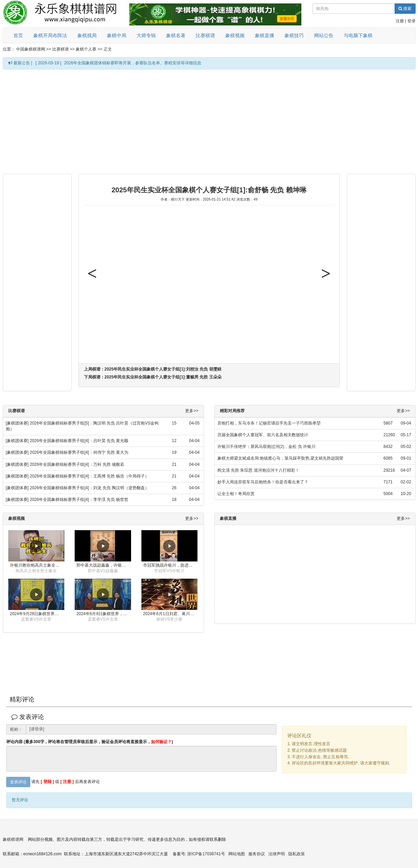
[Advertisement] (179, 121)
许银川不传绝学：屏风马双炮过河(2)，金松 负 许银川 (266, 447)
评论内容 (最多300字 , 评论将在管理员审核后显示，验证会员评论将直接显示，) (90, 742)
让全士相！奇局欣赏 (236, 494)
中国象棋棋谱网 (31, 49)
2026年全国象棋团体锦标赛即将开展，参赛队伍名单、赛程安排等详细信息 (133, 63)
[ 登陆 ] (47, 782)
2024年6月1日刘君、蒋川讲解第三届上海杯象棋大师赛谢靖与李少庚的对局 (170, 614)
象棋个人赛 (86, 49)
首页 (18, 35)
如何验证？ (161, 742)
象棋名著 (176, 35)
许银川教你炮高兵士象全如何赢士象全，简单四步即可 (37, 565)
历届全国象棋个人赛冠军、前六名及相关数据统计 (263, 435)
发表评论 (18, 782)
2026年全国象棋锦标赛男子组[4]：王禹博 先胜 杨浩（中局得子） (90, 476)
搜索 (405, 9)
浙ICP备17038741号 (206, 854)
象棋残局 (87, 35)
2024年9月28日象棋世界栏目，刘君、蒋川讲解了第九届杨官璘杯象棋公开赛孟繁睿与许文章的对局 (37, 614)
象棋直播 (265, 35)
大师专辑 (146, 35)
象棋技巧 (294, 35)
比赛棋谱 (205, 35)
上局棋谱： (153, 369)
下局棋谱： (153, 377)
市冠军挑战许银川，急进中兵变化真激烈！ (170, 565)
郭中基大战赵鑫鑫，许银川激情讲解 (104, 565)
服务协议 (257, 854)
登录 (411, 21)
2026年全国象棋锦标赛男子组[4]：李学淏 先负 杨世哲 (79, 500)
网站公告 (324, 35)
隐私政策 (297, 854)
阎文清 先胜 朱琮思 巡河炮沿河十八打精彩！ (258, 470)
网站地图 (237, 854)
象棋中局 (117, 35)
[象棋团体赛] (17, 423)
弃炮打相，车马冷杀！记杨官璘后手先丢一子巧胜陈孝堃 (269, 423)
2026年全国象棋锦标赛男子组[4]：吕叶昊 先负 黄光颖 (79, 441)
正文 (108, 49)
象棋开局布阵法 (50, 35)
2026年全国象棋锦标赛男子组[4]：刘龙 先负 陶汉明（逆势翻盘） (90, 488)
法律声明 (277, 854)
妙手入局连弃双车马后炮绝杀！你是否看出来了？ (263, 482)
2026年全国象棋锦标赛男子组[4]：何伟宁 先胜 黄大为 (79, 452)
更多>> (192, 411)
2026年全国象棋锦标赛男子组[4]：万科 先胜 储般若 (77, 464)
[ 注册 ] (67, 782)
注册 (400, 21)
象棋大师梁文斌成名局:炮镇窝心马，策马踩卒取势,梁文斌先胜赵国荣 (281, 458)
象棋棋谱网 (13, 839)
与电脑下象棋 (358, 35)
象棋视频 (235, 35)
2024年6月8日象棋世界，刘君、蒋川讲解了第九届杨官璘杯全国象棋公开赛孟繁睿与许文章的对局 (104, 614)
